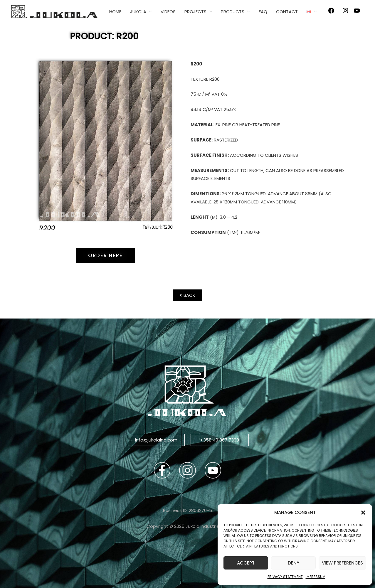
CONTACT (287, 12)
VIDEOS (168, 12)
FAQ (263, 12)
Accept (246, 563)
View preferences (342, 563)
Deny (294, 563)
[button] (363, 513)
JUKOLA (138, 12)
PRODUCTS (233, 12)
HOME (115, 12)
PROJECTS (195, 12)
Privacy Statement (285, 577)
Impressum (316, 577)
